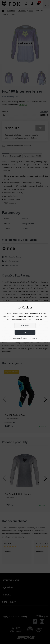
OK (25, 332)
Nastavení (25, 325)
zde (36, 338)
